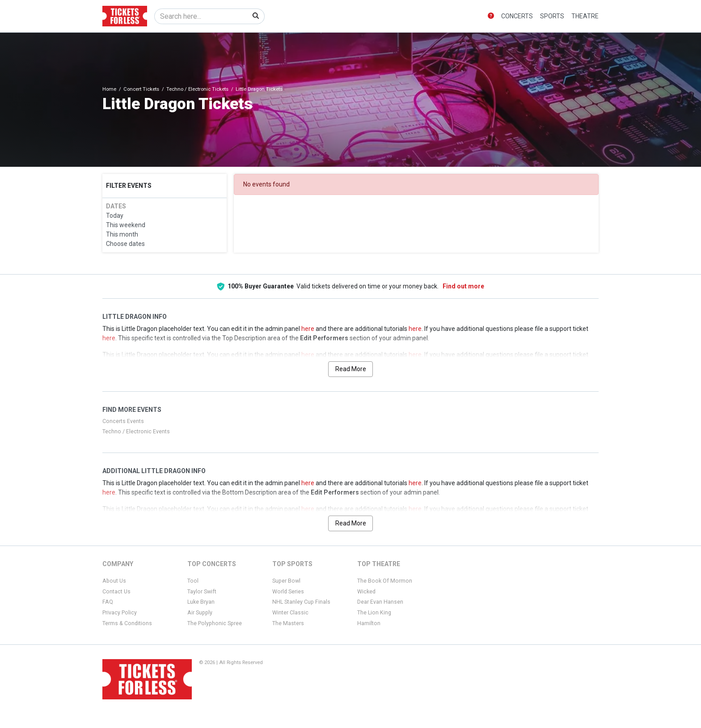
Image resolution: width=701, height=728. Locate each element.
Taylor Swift (202, 592)
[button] (491, 16)
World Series (288, 592)
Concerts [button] (517, 16)
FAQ (108, 602)
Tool (193, 581)
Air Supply (200, 613)
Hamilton (369, 623)
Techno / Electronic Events (136, 432)
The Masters (288, 623)
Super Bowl (286, 581)
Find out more (463, 286)
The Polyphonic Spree (215, 623)
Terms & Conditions (127, 623)
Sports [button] (552, 16)
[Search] (201, 16)
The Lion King (374, 613)
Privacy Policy (120, 613)
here (308, 329)
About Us (114, 581)
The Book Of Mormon (385, 581)
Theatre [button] (585, 16)
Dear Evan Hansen (380, 602)
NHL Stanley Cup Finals (301, 602)
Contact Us (116, 592)
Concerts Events (123, 421)
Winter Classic (290, 613)
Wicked (366, 592)
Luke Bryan (201, 602)
